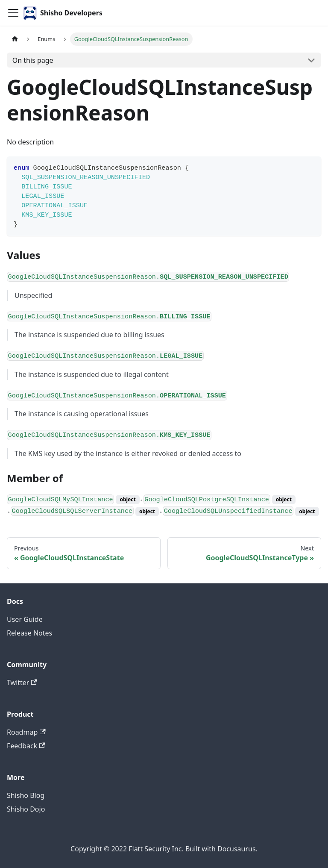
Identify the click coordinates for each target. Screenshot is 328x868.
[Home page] (15, 39)
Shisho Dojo (26, 809)
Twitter (22, 683)
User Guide (25, 619)
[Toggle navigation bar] (13, 13)
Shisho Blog (26, 795)
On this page (33, 60)
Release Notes (29, 633)
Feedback (26, 746)
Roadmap (26, 732)
